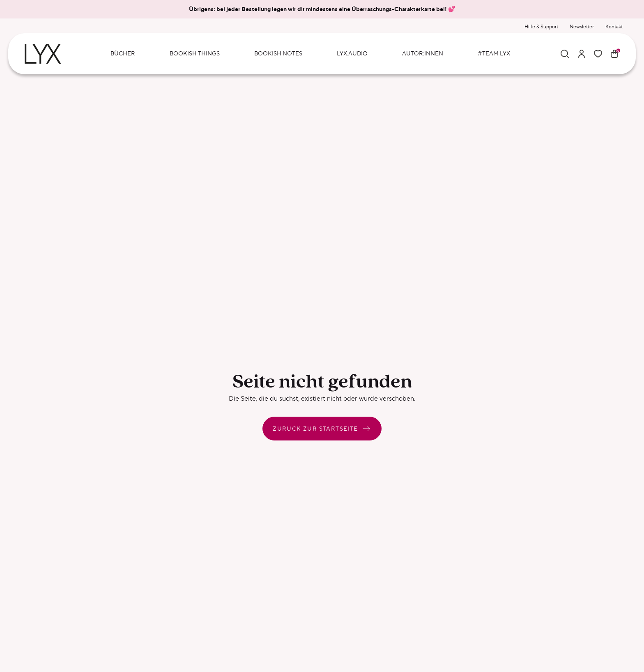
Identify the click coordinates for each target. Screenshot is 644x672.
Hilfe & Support (541, 26)
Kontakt (614, 26)
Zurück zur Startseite (322, 429)
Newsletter (582, 26)
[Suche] (565, 54)
